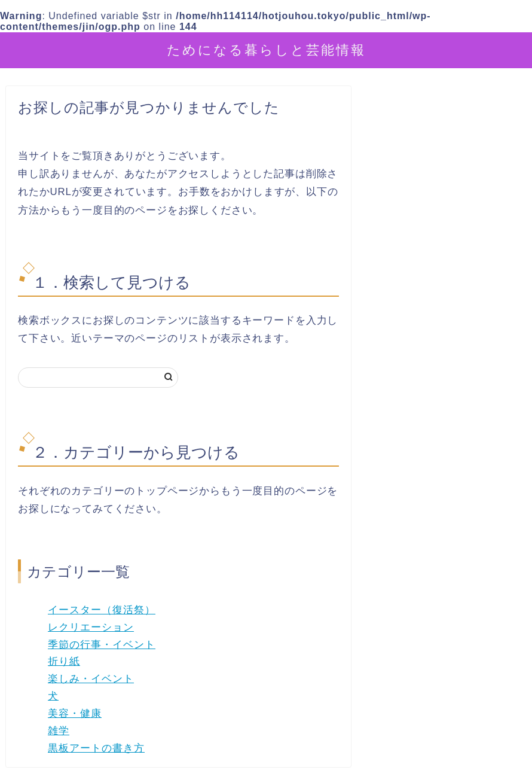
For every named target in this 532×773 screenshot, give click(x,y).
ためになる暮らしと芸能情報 (266, 49)
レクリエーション (91, 627)
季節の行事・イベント (102, 645)
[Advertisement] (447, 370)
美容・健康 (75, 713)
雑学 (59, 731)
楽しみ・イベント (91, 679)
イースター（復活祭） (102, 610)
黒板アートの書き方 (96, 748)
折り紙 (64, 661)
